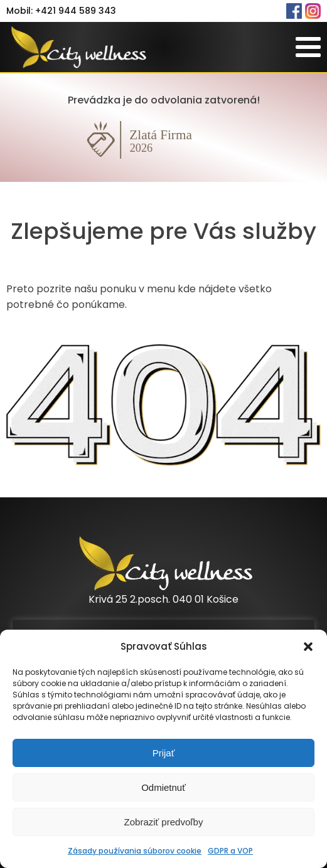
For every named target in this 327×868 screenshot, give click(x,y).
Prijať (164, 753)
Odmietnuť (163, 787)
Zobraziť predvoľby (164, 822)
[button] (308, 647)
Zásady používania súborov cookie (135, 851)
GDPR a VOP (230, 851)
